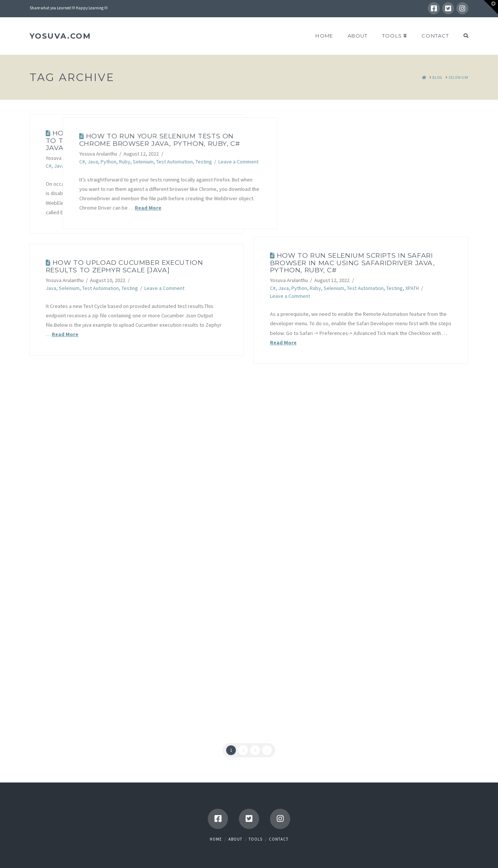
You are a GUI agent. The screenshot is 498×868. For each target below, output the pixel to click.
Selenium (110, 166)
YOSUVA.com (60, 36)
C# (49, 166)
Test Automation (141, 166)
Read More (118, 212)
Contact (279, 839)
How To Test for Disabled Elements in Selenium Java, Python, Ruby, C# (133, 140)
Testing (304, 160)
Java (59, 166)
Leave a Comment (338, 160)
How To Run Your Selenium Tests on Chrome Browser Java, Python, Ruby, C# (260, 138)
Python (75, 166)
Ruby (91, 166)
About (235, 839)
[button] (491, 7)
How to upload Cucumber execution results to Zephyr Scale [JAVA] (124, 266)
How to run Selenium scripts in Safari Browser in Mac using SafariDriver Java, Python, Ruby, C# (352, 263)
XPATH (412, 288)
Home (216, 839)
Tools (256, 839)
